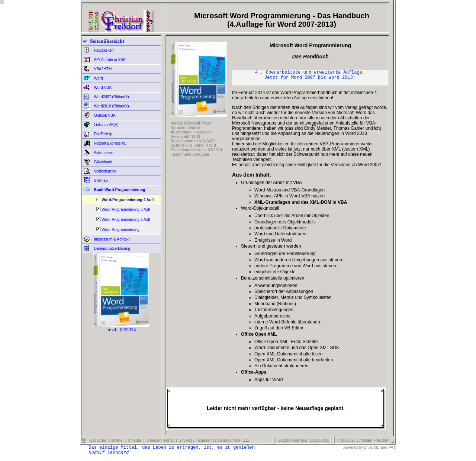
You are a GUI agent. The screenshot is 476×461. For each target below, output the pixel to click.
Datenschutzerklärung (112, 249)
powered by (353, 451)
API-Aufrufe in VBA (109, 60)
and (384, 451)
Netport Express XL (110, 143)
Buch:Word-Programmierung (119, 190)
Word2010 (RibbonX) (111, 106)
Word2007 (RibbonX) (111, 97)
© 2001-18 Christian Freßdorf (363, 444)
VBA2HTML (103, 69)
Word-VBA (102, 88)
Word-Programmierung (120, 230)
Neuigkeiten (103, 50)
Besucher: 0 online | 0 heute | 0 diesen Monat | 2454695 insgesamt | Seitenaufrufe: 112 (169, 444)
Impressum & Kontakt (111, 239)
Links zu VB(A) (106, 125)
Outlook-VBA (104, 115)
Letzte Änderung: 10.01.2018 (303, 444)
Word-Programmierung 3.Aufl (126, 209)
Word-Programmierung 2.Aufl (126, 220)
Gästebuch (102, 162)
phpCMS (372, 451)
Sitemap (100, 180)
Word (98, 78)
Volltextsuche (104, 171)
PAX (392, 451)
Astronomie (103, 153)
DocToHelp (103, 134)
